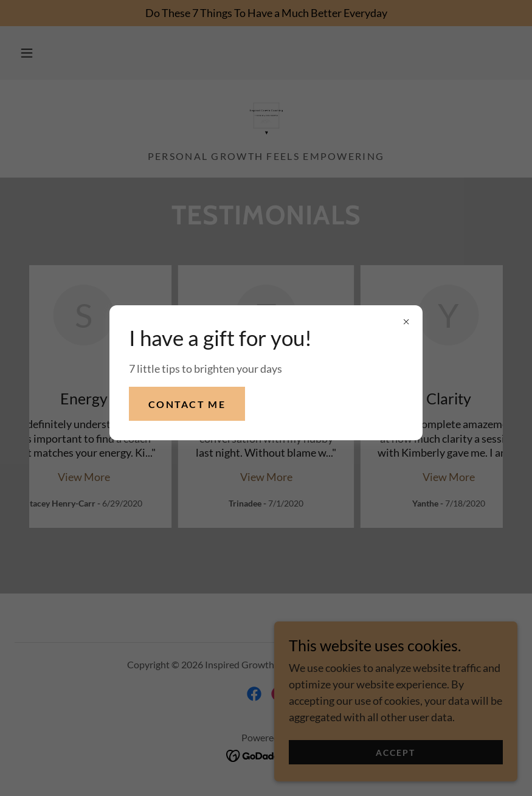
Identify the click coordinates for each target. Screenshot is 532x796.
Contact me (187, 404)
